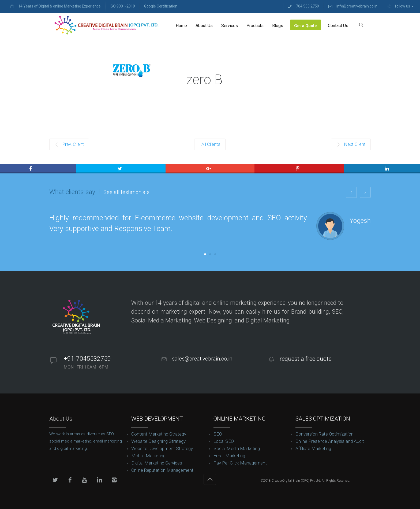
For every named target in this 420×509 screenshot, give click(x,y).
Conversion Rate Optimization (325, 434)
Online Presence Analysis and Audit (330, 441)
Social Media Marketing (237, 448)
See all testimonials (126, 192)
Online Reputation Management (162, 470)
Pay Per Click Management (240, 463)
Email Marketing (229, 456)
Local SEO (224, 441)
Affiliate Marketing (313, 448)
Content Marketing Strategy (159, 434)
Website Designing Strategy (158, 441)
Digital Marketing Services (157, 463)
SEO (218, 434)
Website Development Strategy (162, 448)
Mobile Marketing (148, 456)
